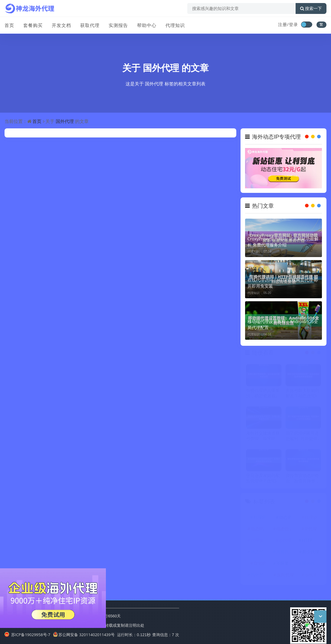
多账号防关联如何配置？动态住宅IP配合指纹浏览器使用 (303, 395)
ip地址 (311, 576)
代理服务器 (260, 542)
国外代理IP (260, 576)
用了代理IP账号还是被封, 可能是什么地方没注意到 (302, 438)
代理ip (311, 519)
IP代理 (311, 530)
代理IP (260, 519)
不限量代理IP (286, 565)
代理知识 (175, 25)
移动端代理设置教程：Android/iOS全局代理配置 (283, 324)
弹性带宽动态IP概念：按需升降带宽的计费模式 (303, 480)
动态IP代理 (260, 530)
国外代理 (161, 68)
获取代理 (90, 25)
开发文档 (61, 25)
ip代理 (285, 542)
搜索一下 (311, 8)
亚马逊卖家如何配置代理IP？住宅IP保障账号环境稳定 (263, 480)
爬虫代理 (311, 553)
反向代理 (285, 576)
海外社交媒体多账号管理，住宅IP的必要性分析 (263, 438)
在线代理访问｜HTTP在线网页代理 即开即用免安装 (283, 283)
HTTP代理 (311, 542)
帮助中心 (147, 25)
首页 (9, 25)
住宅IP (260, 565)
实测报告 (118, 25)
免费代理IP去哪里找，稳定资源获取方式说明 (263, 395)
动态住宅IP (286, 530)
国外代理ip (311, 565)
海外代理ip (286, 553)
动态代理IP (260, 553)
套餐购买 (33, 25)
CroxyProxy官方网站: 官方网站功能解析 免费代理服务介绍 (283, 242)
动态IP (285, 519)
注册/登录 (288, 24)
